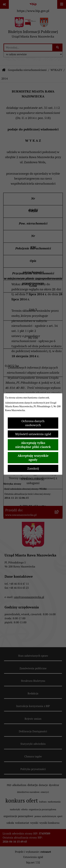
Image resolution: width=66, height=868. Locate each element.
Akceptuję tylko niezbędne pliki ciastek (33, 445)
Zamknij (33, 468)
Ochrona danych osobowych (33, 423)
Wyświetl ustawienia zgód (33, 434)
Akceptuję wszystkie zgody (33, 458)
